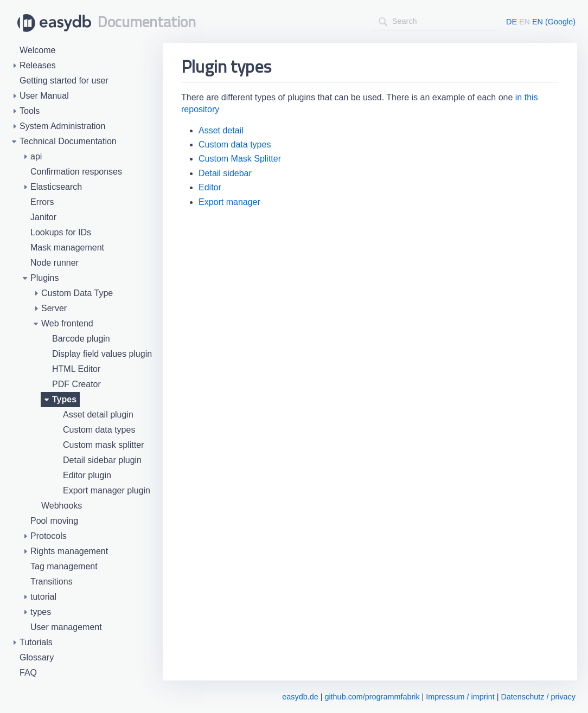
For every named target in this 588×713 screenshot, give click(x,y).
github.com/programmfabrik (372, 697)
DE (512, 22)
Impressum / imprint (460, 697)
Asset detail (221, 130)
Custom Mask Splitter (240, 159)
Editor (210, 187)
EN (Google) (554, 22)
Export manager (229, 202)
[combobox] (434, 21)
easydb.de (300, 697)
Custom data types (235, 144)
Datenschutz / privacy (538, 697)
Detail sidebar (225, 173)
